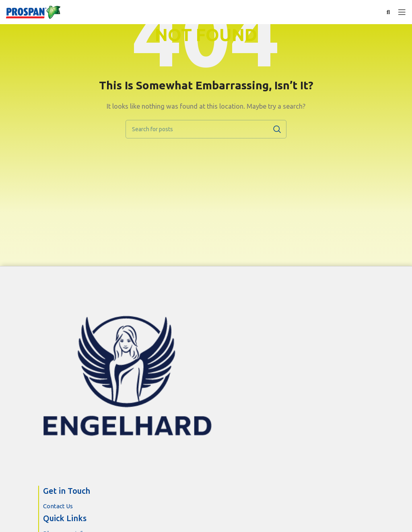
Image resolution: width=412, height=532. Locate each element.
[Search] (206, 129)
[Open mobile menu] (402, 12)
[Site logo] (34, 12)
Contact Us (58, 506)
